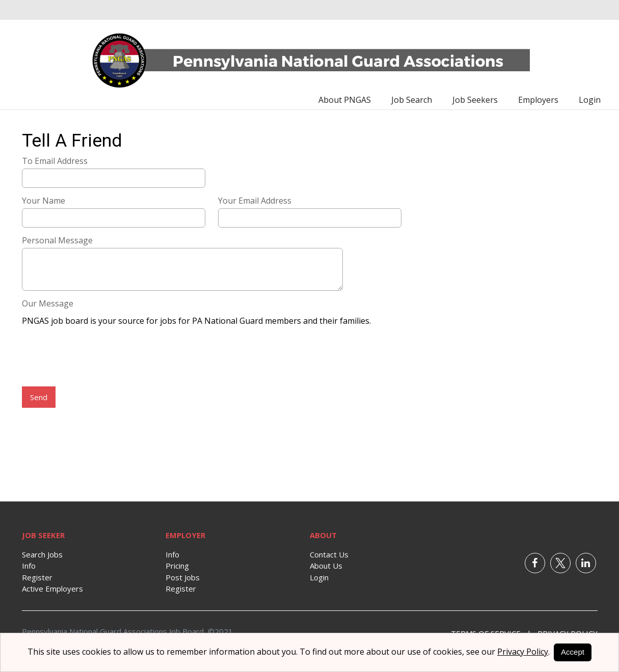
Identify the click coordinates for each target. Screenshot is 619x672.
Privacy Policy (523, 652)
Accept (573, 652)
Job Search (412, 100)
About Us (326, 566)
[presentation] (99, 357)
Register (37, 577)
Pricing (177, 566)
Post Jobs (183, 577)
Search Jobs (42, 554)
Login (590, 100)
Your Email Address (255, 201)
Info (29, 566)
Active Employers (52, 589)
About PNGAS (345, 100)
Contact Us (329, 554)
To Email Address (55, 161)
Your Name (44, 201)
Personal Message (57, 240)
